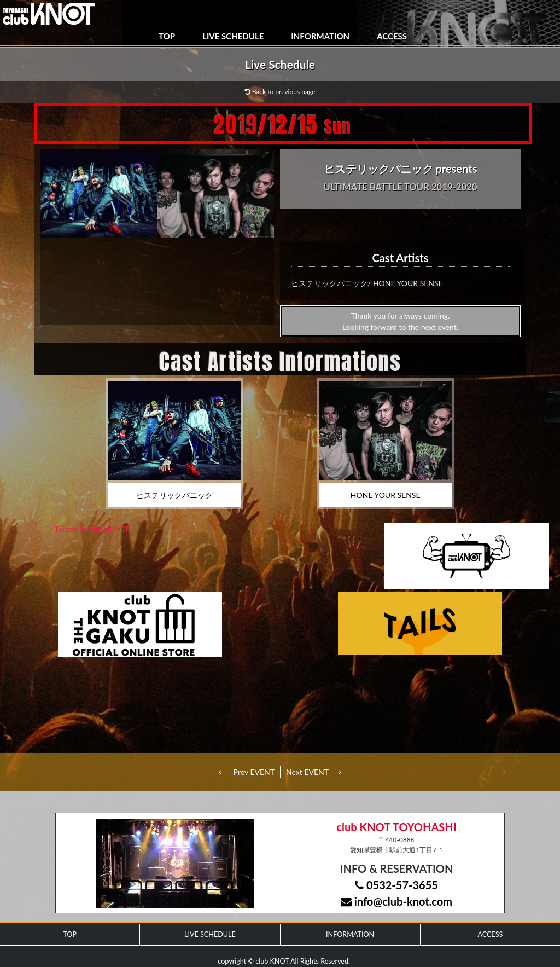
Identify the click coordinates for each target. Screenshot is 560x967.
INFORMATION (320, 36)
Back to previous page (280, 92)
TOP (167, 36)
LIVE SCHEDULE (233, 36)
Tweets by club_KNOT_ (93, 529)
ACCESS (392, 36)
